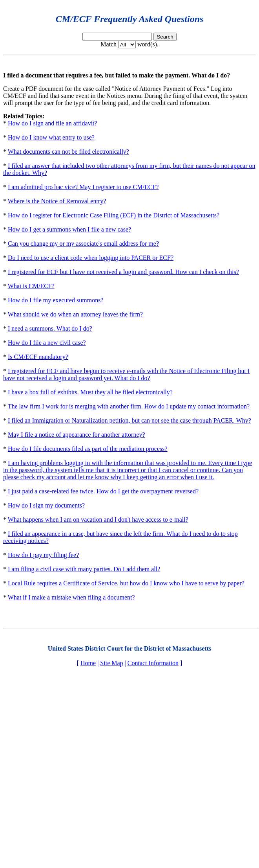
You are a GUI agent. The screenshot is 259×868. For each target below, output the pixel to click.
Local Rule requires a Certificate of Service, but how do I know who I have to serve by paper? (126, 583)
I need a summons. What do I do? (50, 328)
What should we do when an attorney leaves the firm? (75, 314)
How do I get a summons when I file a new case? (69, 229)
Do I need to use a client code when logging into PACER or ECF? (91, 258)
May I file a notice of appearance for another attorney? (77, 435)
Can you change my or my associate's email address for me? (83, 244)
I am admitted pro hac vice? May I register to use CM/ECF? (83, 187)
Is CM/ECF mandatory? (38, 357)
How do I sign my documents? (46, 505)
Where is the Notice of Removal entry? (57, 201)
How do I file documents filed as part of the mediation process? (88, 449)
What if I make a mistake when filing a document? (71, 597)
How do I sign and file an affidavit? (53, 123)
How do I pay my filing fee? (43, 555)
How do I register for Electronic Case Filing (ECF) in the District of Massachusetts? (114, 215)
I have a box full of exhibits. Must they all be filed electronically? (90, 392)
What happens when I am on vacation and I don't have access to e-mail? (98, 520)
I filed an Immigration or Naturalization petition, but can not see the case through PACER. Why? (129, 420)
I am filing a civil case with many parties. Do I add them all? (84, 569)
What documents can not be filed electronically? (68, 152)
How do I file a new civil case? (47, 343)
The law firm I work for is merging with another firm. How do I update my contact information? (129, 406)
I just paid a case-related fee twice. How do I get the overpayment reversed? (103, 491)
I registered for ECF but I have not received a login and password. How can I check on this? (123, 272)
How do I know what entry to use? (51, 137)
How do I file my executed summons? (56, 300)
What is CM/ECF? (31, 286)
